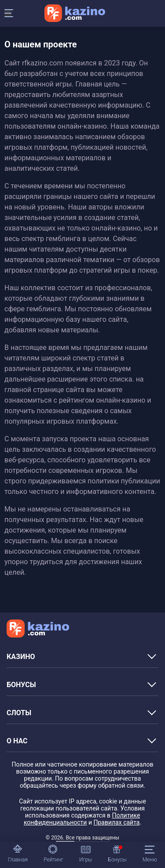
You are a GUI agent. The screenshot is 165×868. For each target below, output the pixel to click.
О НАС (17, 741)
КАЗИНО (21, 657)
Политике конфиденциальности (82, 819)
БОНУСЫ (21, 685)
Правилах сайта (116, 822)
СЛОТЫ (19, 713)
